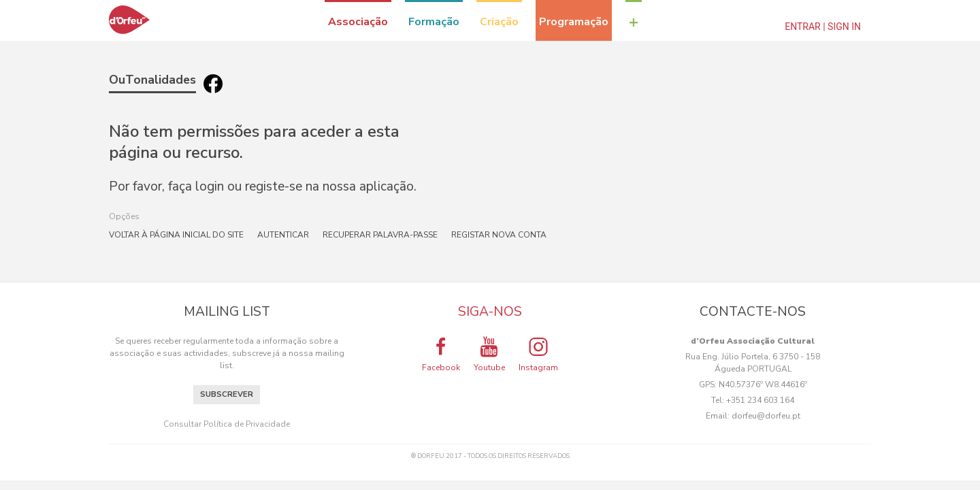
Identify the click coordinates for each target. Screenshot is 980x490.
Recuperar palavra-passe (380, 235)
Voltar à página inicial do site (176, 235)
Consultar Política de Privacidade (227, 424)
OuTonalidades (152, 80)
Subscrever (227, 394)
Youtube (489, 354)
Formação (434, 22)
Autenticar (283, 235)
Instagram (538, 354)
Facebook (441, 354)
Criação (499, 22)
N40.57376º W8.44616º (763, 385)
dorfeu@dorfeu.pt (766, 416)
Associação (358, 22)
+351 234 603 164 (760, 400)
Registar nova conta (499, 235)
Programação (574, 22)
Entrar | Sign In (823, 27)
